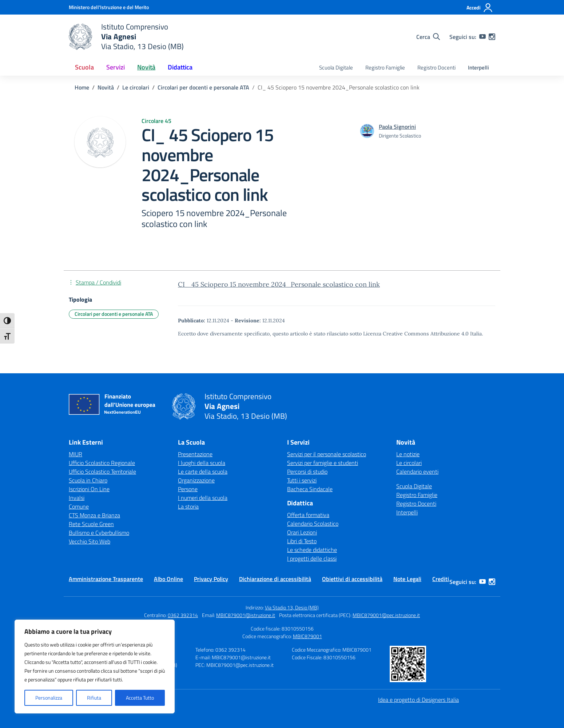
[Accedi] (480, 8)
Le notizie (408, 454)
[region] (95, 667)
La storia (188, 506)
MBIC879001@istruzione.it (246, 615)
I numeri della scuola (203, 498)
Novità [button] (146, 67)
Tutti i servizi (302, 480)
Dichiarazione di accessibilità (275, 579)
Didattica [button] (180, 67)
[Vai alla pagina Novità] (106, 87)
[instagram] (492, 37)
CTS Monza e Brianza (94, 515)
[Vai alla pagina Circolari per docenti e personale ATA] (203, 87)
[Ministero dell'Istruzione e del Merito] (109, 7)
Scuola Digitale (336, 67)
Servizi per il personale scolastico (327, 454)
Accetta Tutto (140, 698)
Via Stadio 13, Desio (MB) (292, 607)
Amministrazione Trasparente (106, 579)
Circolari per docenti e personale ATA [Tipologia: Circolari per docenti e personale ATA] (114, 314)
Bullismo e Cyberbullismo (99, 533)
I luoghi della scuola (202, 463)
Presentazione (195, 454)
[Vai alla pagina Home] (82, 87)
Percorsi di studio (307, 472)
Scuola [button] (84, 67)
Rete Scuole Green (91, 524)
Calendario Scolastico (313, 524)
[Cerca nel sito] (428, 37)
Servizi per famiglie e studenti (323, 463)
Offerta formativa (308, 515)
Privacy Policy (211, 579)
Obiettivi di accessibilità (352, 579)
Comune (79, 506)
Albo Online (168, 579)
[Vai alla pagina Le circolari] (136, 87)
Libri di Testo (302, 541)
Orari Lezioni (302, 532)
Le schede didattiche (312, 550)
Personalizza (49, 698)
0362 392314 (183, 615)
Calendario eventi (417, 472)
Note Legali (407, 579)
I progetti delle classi (312, 558)
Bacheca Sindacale (310, 489)
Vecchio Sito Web (90, 541)
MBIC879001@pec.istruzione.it (386, 615)
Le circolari (409, 463)
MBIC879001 (307, 636)
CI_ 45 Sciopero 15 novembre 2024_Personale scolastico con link (279, 284)
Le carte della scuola (203, 472)
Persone (188, 489)
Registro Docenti (436, 67)
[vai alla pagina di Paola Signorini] (397, 127)
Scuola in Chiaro (88, 480)
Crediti (441, 579)
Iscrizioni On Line (89, 489)
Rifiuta (94, 698)
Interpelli (478, 67)
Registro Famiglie (385, 67)
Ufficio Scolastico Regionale (102, 463)
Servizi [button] (116, 67)
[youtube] (482, 37)
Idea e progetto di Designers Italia (418, 700)
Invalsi (77, 498)
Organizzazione (196, 480)
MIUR (76, 454)
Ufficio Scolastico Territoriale (102, 472)
